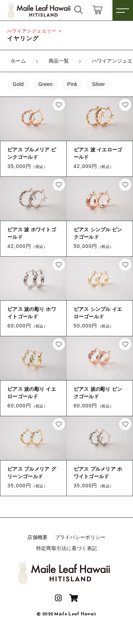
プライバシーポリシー (80, 537)
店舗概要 (37, 537)
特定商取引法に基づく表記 (67, 548)
